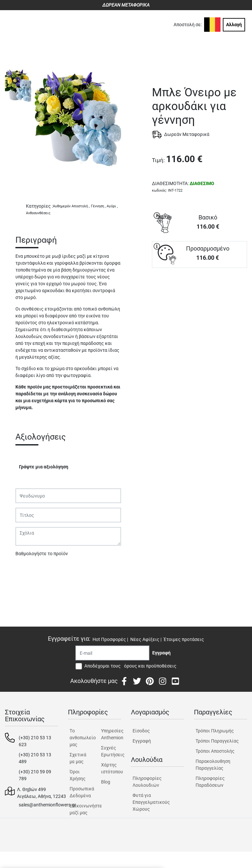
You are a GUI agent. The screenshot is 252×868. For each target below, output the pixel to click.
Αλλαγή (234, 25)
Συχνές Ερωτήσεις (111, 751)
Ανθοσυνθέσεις (38, 213)
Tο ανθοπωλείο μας (80, 738)
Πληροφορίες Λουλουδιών (147, 782)
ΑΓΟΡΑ (199, 291)
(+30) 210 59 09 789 (35, 775)
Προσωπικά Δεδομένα (80, 792)
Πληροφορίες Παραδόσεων (210, 782)
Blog (106, 782)
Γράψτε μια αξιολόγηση (44, 467)
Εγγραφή (142, 741)
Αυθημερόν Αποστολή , (71, 206)
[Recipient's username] (112, 653)
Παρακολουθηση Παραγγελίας (213, 765)
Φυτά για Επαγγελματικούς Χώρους (151, 802)
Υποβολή (28, 571)
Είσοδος (141, 731)
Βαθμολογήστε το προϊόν (42, 554)
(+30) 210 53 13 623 (35, 741)
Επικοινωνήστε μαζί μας (80, 809)
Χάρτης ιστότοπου (111, 768)
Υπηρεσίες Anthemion (111, 734)
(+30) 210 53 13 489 (35, 758)
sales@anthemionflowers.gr (47, 805)
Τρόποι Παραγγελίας (217, 741)
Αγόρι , (112, 206)
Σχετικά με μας (78, 758)
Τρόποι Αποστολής (215, 751)
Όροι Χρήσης (78, 775)
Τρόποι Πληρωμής (215, 731)
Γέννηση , (98, 206)
